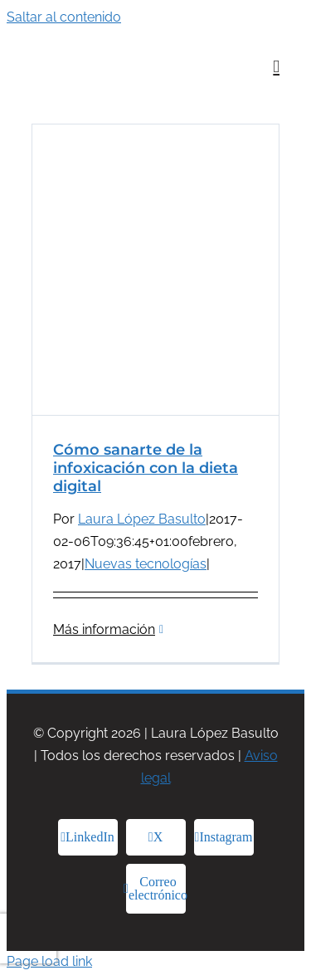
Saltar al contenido (64, 17)
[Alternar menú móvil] (276, 67)
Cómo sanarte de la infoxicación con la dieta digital (146, 468)
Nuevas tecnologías (146, 564)
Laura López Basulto (142, 519)
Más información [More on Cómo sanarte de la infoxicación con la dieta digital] (104, 629)
